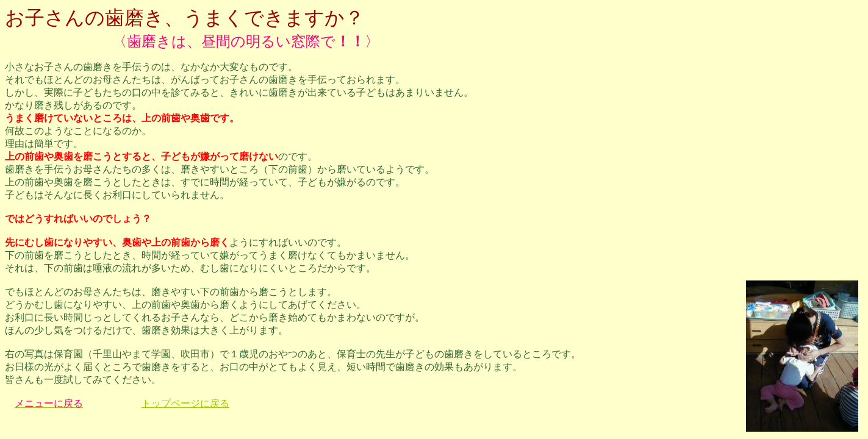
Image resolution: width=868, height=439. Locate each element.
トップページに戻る (185, 403)
